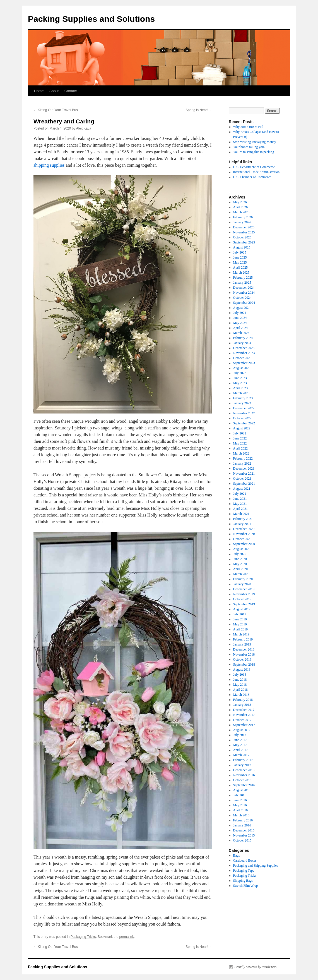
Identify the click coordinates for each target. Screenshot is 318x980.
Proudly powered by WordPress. (256, 967)
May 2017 (240, 745)
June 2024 (240, 318)
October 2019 (242, 599)
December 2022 (244, 408)
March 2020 (241, 574)
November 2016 (244, 775)
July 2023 (240, 373)
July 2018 (240, 675)
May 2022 (240, 443)
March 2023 (241, 393)
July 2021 (240, 494)
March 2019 (241, 634)
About (54, 91)
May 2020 (240, 564)
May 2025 (240, 262)
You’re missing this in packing (254, 152)
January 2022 (242, 463)
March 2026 (241, 212)
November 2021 (244, 474)
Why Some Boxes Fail (248, 127)
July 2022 (240, 433)
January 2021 (242, 524)
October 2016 (242, 780)
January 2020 (242, 584)
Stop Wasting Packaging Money (255, 142)
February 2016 (243, 820)
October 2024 (242, 298)
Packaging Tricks (83, 937)
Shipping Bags (243, 881)
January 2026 (242, 222)
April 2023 (240, 388)
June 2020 (240, 559)
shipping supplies (49, 165)
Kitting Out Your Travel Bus (56, 110)
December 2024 (244, 288)
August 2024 (242, 308)
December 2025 (244, 227)
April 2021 (240, 509)
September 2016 (244, 785)
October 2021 (242, 479)
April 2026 (240, 207)
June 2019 (240, 619)
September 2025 (244, 242)
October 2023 (242, 358)
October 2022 (242, 418)
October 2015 (242, 840)
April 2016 (240, 810)
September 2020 (244, 544)
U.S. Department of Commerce (254, 167)
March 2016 (241, 815)
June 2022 (240, 438)
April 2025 (240, 267)
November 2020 (244, 534)
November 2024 (244, 293)
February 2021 (243, 519)
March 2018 (241, 695)
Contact (71, 91)
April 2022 (240, 448)
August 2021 (242, 489)
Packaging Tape (244, 871)
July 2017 (240, 735)
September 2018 (244, 665)
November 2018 (244, 654)
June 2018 (240, 680)
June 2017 (240, 740)
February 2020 (243, 579)
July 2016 (240, 795)
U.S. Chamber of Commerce (252, 177)
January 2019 (242, 644)
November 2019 (244, 594)
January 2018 (242, 705)
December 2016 (244, 770)
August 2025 (242, 247)
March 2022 (241, 453)
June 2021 (240, 499)
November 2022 (244, 413)
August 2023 (242, 368)
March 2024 (241, 333)
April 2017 (240, 750)
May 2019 (240, 624)
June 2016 (240, 800)
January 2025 (242, 283)
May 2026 (240, 202)
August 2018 (242, 670)
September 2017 (244, 725)
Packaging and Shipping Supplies (256, 866)
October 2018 (242, 659)
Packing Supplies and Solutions (91, 19)
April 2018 (240, 690)
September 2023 (244, 363)
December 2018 (244, 649)
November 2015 (244, 835)
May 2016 (240, 805)
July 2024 (240, 313)
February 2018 (243, 700)
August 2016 (242, 790)
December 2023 (244, 348)
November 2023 (244, 353)
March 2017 (241, 755)
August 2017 (242, 730)
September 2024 (244, 303)
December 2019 (244, 589)
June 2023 (240, 378)
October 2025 (242, 237)
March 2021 (241, 514)
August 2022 (242, 428)
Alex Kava (84, 128)
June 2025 (240, 257)
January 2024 (242, 343)
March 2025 (241, 273)
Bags (237, 855)
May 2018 (240, 685)
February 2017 (243, 760)
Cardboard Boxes (245, 861)
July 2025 (240, 252)
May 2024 (240, 323)
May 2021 (240, 504)
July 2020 (240, 554)
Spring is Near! (199, 110)
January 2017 (242, 765)
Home (39, 91)
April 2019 (240, 629)
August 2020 (242, 549)
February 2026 (243, 217)
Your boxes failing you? (249, 147)
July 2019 (240, 614)
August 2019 (242, 609)
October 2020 (242, 539)
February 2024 (243, 338)
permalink (126, 937)
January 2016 (242, 825)
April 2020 (240, 569)
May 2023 (240, 383)
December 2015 (244, 830)
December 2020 (244, 529)
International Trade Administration (256, 172)
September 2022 (244, 423)
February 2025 (243, 278)
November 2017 (244, 715)
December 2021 (244, 469)
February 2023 (243, 398)
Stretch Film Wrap (246, 886)
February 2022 (243, 458)
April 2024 (240, 328)
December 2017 (244, 710)
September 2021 (244, 484)
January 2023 (242, 403)
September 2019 (244, 604)
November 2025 (244, 232)
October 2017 (242, 720)
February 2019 (243, 639)
